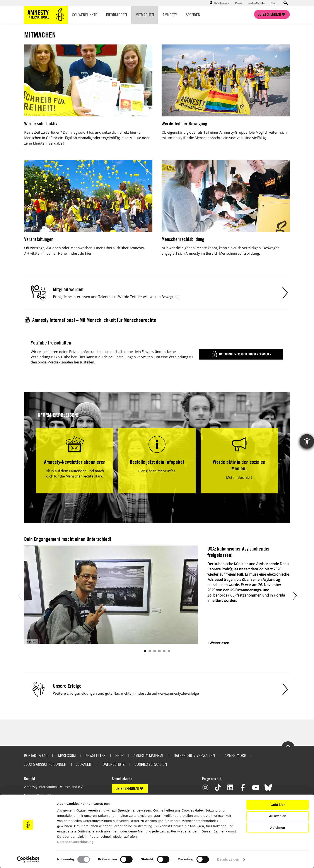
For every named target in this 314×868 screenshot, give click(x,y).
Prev (20, 596)
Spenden (193, 15)
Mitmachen (145, 15)
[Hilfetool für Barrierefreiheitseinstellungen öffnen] (307, 441)
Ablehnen (278, 828)
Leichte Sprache (256, 3)
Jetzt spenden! (270, 14)
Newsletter (96, 755)
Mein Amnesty (222, 3)
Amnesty (170, 15)
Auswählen (277, 816)
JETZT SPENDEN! (128, 789)
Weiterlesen (219, 643)
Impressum (67, 755)
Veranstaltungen (39, 239)
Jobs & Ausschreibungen (45, 764)
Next (294, 596)
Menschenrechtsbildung (183, 239)
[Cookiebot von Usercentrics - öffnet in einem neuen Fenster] (28, 859)
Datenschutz (114, 764)
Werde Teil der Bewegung (184, 124)
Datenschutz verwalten (194, 755)
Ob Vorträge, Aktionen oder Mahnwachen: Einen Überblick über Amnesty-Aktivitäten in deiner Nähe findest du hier (85, 251)
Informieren (116, 15)
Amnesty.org (235, 755)
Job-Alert (84, 764)
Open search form (285, 3)
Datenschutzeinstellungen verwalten (245, 354)
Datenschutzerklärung (75, 842)
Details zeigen (228, 859)
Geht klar (277, 805)
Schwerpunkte (85, 15)
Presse (239, 3)
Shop (274, 3)
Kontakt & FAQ (36, 755)
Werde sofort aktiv (41, 124)
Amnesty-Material (149, 755)
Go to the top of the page (288, 746)
